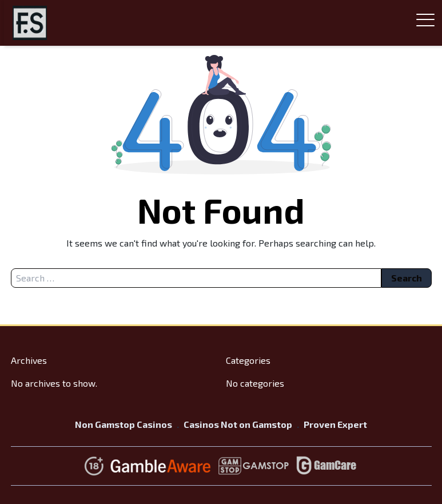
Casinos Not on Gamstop (238, 424)
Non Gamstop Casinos (124, 424)
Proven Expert (335, 424)
